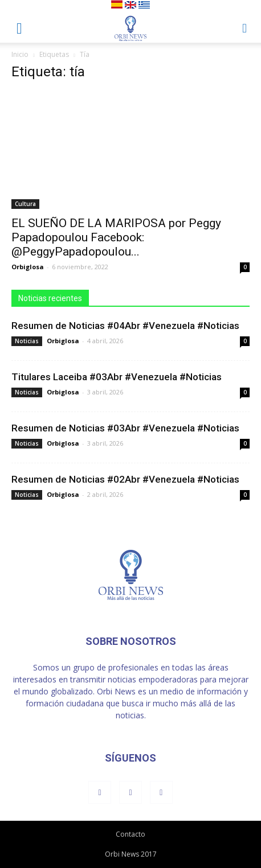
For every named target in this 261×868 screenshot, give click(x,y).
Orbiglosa (28, 267)
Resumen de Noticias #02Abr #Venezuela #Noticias (125, 479)
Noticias (27, 341)
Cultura (25, 204)
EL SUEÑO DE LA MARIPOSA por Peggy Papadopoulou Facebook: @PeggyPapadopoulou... (116, 237)
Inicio (20, 54)
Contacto (130, 834)
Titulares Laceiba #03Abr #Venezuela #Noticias (117, 377)
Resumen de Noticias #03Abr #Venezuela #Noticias (125, 428)
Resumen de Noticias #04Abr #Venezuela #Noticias (125, 326)
